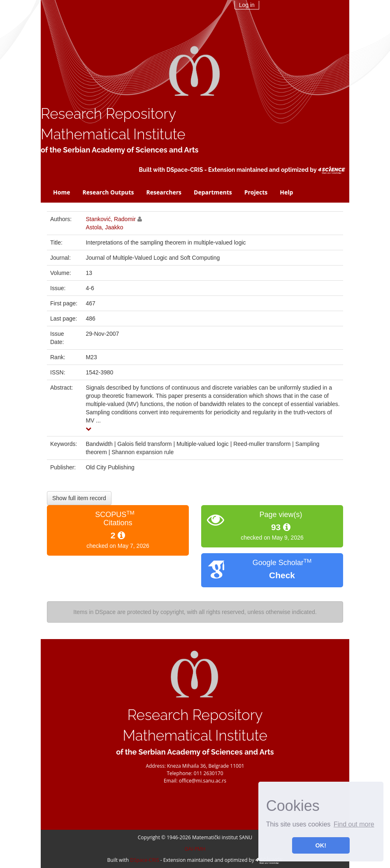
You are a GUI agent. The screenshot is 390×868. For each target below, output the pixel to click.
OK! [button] (321, 845)
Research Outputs (108, 192)
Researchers (164, 192)
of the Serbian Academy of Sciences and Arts (120, 150)
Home (62, 192)
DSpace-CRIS (185, 170)
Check (282, 575)
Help (286, 192)
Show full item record (79, 498)
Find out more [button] (354, 824)
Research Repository (108, 114)
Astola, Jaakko (104, 227)
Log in (247, 5)
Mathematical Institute (113, 134)
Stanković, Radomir (110, 219)
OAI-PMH (195, 849)
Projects (256, 192)
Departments (213, 192)
